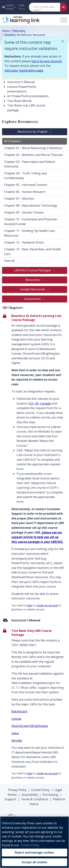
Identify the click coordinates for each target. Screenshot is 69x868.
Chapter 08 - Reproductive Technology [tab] (31, 205)
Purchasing (50, 795)
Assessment (33, 299)
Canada (45, 403)
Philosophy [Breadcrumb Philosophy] (19, 31)
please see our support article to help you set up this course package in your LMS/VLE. (37, 537)
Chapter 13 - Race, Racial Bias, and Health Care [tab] (32, 252)
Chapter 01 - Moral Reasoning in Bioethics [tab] (33, 148)
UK (37, 403)
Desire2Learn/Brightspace (30, 726)
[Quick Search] (45, 7)
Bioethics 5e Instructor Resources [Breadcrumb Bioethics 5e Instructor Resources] (25, 35)
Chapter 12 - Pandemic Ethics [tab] (24, 242)
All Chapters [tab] (12, 141)
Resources (33, 280)
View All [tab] (9, 261)
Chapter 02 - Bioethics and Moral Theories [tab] (33, 155)
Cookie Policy (40, 790)
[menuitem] (35, 621)
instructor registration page (24, 70)
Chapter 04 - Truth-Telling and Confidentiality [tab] (25, 176)
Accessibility (30, 795)
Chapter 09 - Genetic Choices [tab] (24, 212)
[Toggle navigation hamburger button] (64, 20)
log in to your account (47, 61)
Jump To (22, 7)
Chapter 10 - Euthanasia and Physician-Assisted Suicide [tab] (31, 222)
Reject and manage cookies (34, 852)
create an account (47, 605)
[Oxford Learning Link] (30, 20)
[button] (8, 7)
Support (10, 799)
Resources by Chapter (33, 132)
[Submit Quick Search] (64, 7)
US (31, 403)
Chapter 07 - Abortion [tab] (19, 199)
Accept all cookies (34, 862)
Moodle (17, 740)
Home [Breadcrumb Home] (6, 31)
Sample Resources (33, 289)
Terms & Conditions (34, 799)
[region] (34, 842)
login (30, 605)
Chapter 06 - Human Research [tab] (25, 192)
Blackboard (19, 711)
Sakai (15, 733)
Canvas (16, 719)
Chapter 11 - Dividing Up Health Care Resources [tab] (30, 233)
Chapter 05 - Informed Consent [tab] (26, 185)
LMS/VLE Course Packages (33, 270)
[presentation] (35, 464)
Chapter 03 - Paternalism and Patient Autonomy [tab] (30, 164)
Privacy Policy (17, 790)
